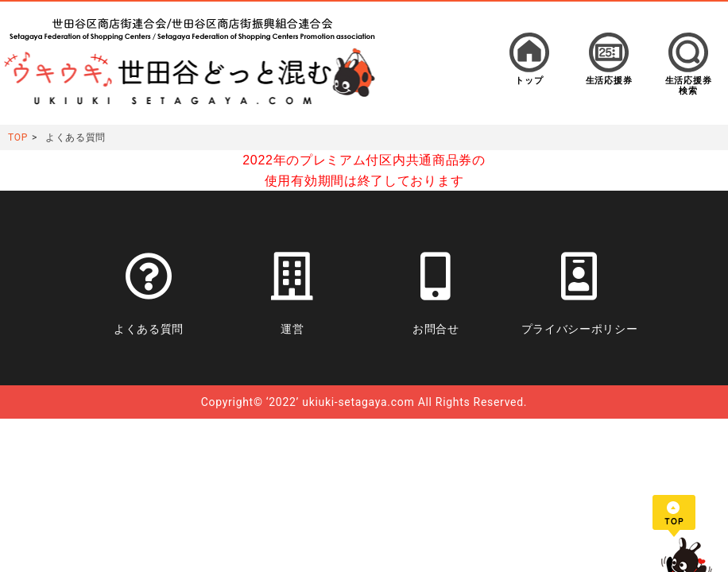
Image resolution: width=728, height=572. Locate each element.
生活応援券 (609, 81)
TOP (18, 137)
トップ (529, 81)
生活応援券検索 (689, 86)
